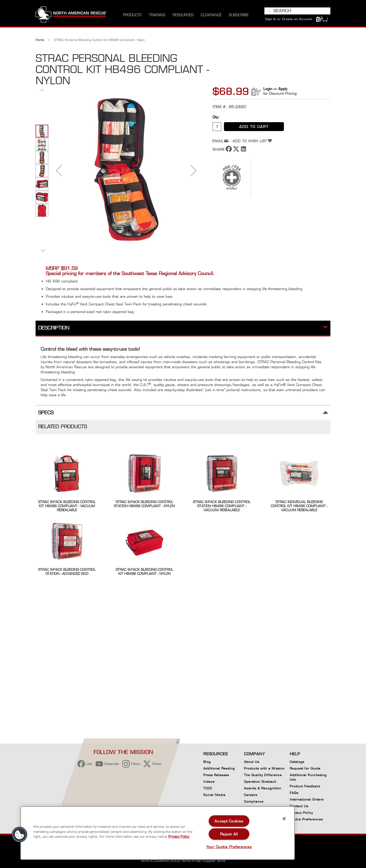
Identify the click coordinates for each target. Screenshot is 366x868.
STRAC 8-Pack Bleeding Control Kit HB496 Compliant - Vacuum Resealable (67, 506)
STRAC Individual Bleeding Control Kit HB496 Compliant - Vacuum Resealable (299, 506)
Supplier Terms (214, 861)
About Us (252, 762)
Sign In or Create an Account (289, 19)
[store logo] (71, 15)
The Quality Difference (263, 775)
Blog (207, 762)
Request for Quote (305, 768)
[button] (42, 90)
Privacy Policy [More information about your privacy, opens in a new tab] (179, 836)
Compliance (254, 801)
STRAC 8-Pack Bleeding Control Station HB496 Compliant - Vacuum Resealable (222, 506)
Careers (251, 795)
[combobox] (297, 11)
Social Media (214, 795)
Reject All (229, 834)
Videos (209, 782)
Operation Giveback (260, 782)
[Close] (284, 819)
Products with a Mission (264, 768)
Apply (283, 89)
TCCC (208, 788)
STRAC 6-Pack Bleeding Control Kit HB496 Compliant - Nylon (144, 572)
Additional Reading (219, 768)
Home (40, 40)
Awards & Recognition (263, 788)
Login (268, 89)
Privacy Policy (301, 813)
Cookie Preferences (306, 820)
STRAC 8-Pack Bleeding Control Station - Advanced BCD (67, 572)
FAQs (294, 793)
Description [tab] (54, 328)
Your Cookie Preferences (229, 847)
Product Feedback (305, 786)
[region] (158, 833)
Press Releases (216, 775)
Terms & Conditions (155, 861)
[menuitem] (132, 15)
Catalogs (297, 762)
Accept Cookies (229, 821)
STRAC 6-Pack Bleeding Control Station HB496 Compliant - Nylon (144, 504)
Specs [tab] (46, 413)
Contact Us (299, 806)
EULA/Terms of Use (186, 861)
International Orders (307, 799)
